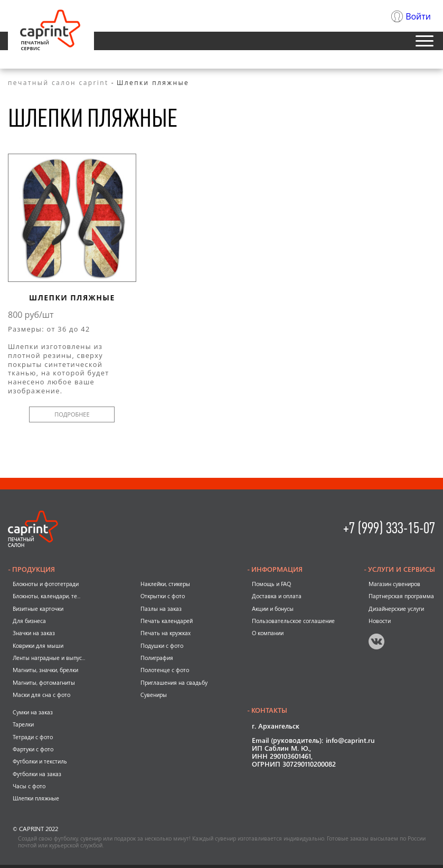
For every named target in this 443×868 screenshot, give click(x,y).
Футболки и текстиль (40, 761)
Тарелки (23, 724)
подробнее (72, 414)
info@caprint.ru (350, 741)
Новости (380, 621)
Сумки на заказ (33, 712)
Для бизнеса (29, 621)
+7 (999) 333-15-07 (389, 528)
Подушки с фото (162, 646)
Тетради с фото (33, 737)
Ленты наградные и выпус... (49, 658)
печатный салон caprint (58, 83)
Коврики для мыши (38, 646)
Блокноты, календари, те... (46, 596)
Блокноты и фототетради (46, 584)
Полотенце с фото (165, 670)
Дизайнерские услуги (396, 609)
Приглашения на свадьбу (174, 683)
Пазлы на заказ (161, 609)
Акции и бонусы (273, 609)
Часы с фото (29, 786)
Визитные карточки (38, 609)
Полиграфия (157, 658)
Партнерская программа (401, 596)
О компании (268, 633)
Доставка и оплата (277, 596)
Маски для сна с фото (41, 695)
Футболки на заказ (37, 774)
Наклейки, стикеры (165, 584)
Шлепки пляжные (72, 298)
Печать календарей (167, 621)
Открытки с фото (163, 596)
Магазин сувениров (394, 584)
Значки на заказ (34, 633)
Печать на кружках (166, 633)
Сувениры (154, 695)
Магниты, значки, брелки (45, 670)
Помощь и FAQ (271, 584)
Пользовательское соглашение (293, 621)
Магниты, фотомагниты (44, 683)
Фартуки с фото (33, 749)
